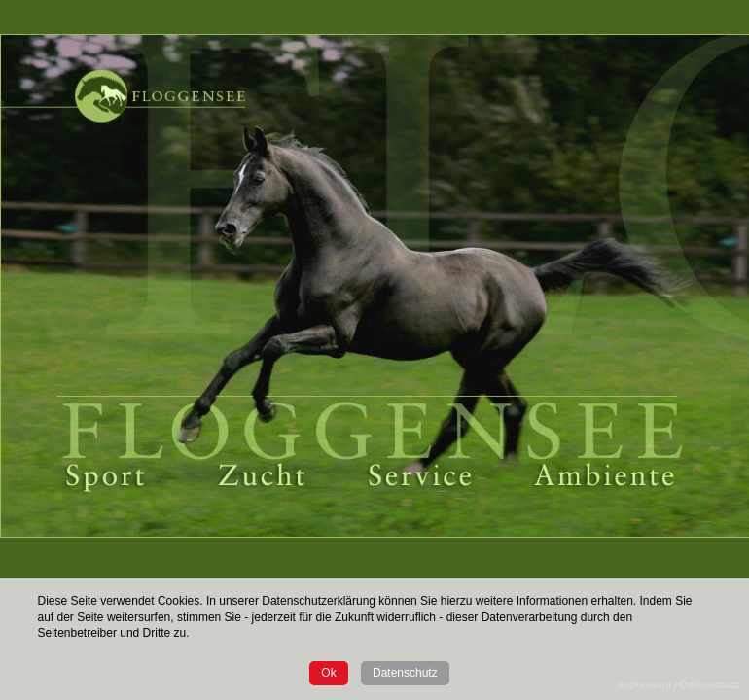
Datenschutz (405, 673)
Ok (328, 673)
